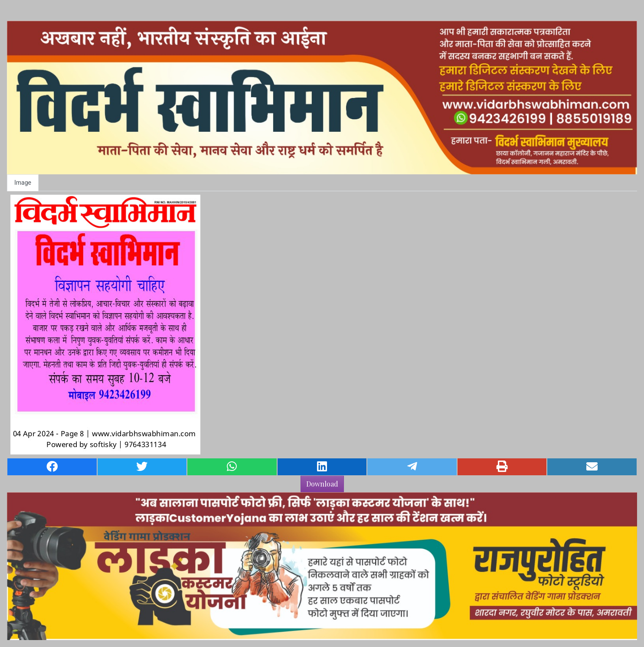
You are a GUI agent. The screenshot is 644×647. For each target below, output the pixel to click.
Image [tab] (23, 183)
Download (322, 484)
